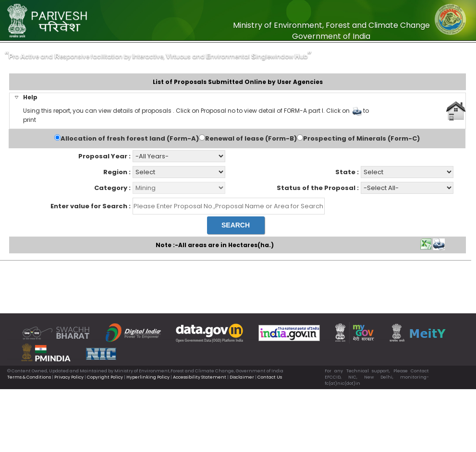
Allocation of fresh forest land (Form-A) (130, 139)
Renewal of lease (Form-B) (251, 139)
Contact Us (270, 377)
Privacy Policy (69, 377)
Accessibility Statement (200, 377)
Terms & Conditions (29, 377)
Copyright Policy (105, 377)
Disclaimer (242, 377)
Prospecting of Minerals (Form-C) (361, 139)
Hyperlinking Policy (148, 377)
